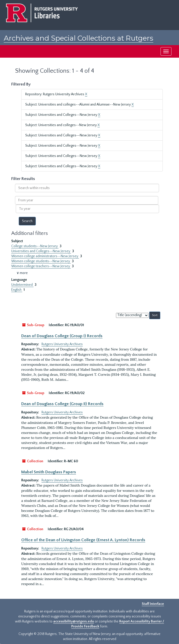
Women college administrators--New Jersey (45, 256)
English (17, 290)
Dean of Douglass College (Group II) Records (62, 404)
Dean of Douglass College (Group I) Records (62, 336)
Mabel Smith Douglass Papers (49, 472)
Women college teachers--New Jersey (41, 266)
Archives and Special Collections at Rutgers (78, 38)
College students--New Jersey (35, 246)
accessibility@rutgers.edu (74, 621)
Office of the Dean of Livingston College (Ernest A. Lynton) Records (83, 540)
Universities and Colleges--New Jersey (41, 251)
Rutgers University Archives (62, 344)
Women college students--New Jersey (41, 261)
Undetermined (22, 285)
